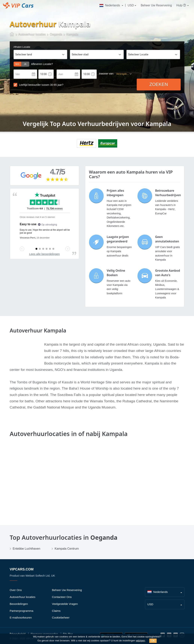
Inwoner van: (106, 74)
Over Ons (16, 590)
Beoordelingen (19, 604)
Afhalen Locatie (22, 47)
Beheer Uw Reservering (156, 5)
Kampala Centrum (67, 549)
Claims (56, 611)
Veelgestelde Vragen (65, 604)
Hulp (181, 5)
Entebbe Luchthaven (27, 549)
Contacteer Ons (62, 597)
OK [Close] (153, 641)
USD (131, 5)
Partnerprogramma (22, 611)
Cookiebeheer (61, 618)
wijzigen (140, 641)
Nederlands (110, 5)
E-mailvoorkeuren (21, 618)
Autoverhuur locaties (23, 597)
